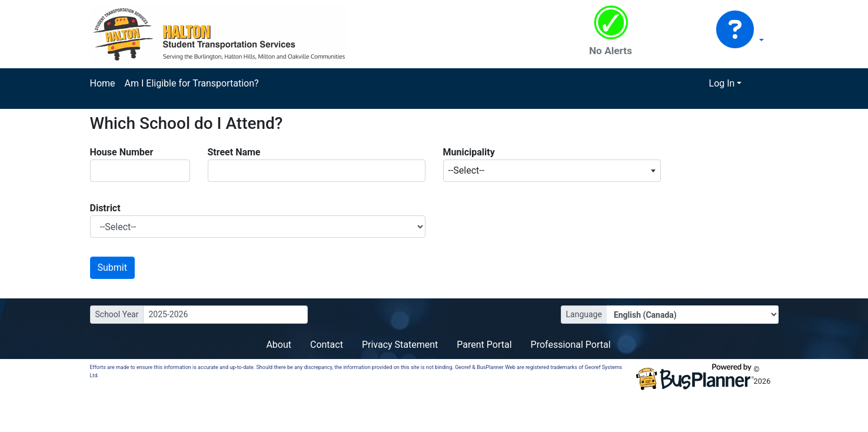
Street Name (234, 152)
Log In (722, 83)
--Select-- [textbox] (467, 170)
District (105, 208)
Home (103, 83)
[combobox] (552, 171)
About (279, 345)
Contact (327, 345)
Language (584, 314)
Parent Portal (484, 345)
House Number (122, 152)
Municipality (469, 152)
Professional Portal (571, 345)
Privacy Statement (400, 345)
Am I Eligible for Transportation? (192, 83)
